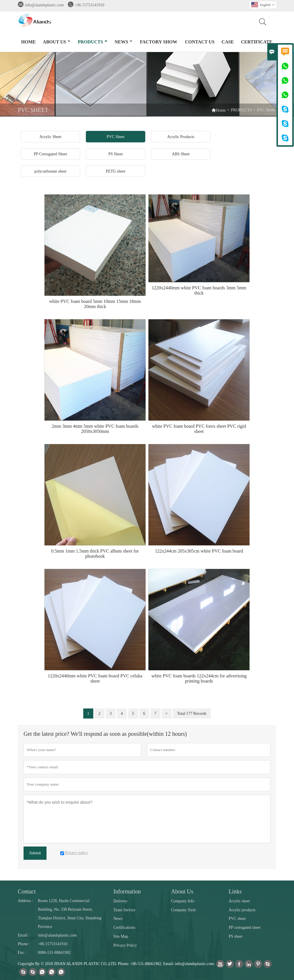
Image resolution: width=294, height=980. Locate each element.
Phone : (24, 944)
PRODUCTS (93, 42)
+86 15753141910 (90, 5)
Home (218, 110)
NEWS (123, 42)
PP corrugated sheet (244, 928)
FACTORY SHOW (158, 42)
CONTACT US (200, 42)
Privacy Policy (125, 945)
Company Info (183, 901)
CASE (228, 42)
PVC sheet (237, 919)
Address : (25, 901)
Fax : (22, 953)
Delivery (120, 901)
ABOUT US (57, 42)
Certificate (257, 42)
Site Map (121, 936)
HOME (29, 42)
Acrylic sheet (239, 901)
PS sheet (235, 936)
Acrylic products (242, 910)
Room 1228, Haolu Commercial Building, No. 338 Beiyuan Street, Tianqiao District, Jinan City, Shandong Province (70, 914)
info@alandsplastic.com (44, 5)
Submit (35, 853)
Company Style (184, 910)
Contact (27, 891)
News (118, 919)
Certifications (124, 928)
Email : (24, 935)
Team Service (124, 910)
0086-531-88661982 (54, 953)
